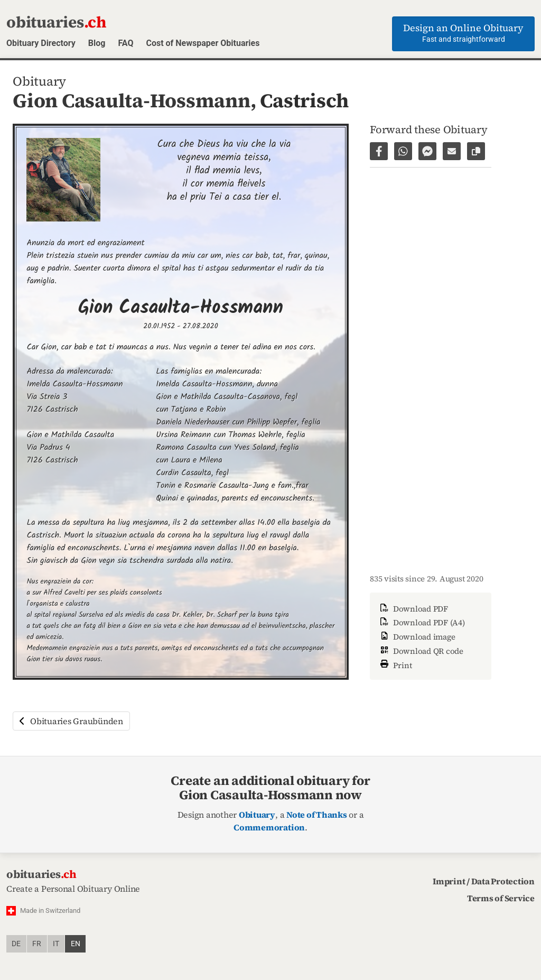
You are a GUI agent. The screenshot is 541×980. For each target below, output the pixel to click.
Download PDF (413, 609)
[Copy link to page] (476, 151)
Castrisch (304, 100)
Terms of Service (501, 898)
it (56, 944)
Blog (97, 43)
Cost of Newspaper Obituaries (203, 43)
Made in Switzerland (50, 910)
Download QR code (421, 651)
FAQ (125, 43)
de (16, 944)
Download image (417, 637)
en (76, 944)
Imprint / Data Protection (484, 881)
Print (395, 664)
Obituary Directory (41, 43)
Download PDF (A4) (422, 622)
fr (37, 944)
